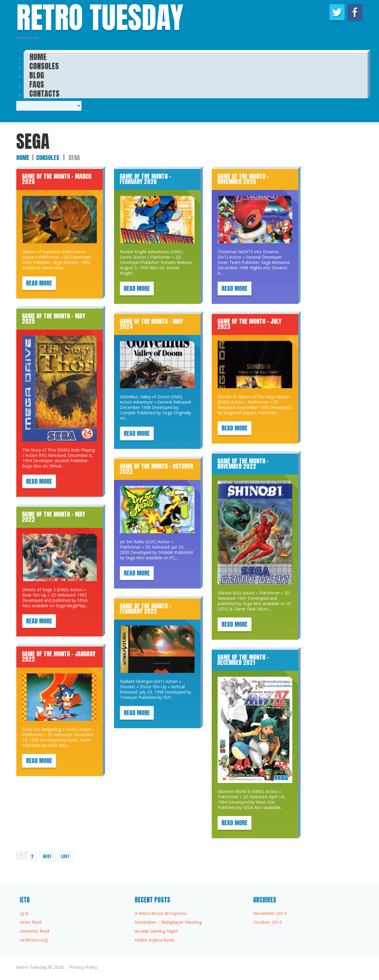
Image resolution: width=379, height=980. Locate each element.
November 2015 (270, 913)
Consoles (48, 158)
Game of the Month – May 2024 (151, 324)
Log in (22, 913)
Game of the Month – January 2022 (59, 656)
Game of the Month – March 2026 (57, 179)
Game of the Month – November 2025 (243, 179)
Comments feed (33, 931)
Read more (39, 283)
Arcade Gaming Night (156, 931)
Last (65, 856)
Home (23, 158)
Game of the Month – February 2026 (145, 179)
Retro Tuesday (32, 967)
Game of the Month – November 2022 (243, 464)
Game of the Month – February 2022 (145, 609)
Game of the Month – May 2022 (53, 517)
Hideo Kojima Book (154, 940)
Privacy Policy (83, 967)
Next (47, 856)
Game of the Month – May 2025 (53, 319)
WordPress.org (32, 940)
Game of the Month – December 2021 (243, 660)
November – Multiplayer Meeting (168, 922)
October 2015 (268, 922)
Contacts (45, 92)
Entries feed (29, 922)
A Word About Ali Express (161, 913)
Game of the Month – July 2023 (249, 324)
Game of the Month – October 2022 (156, 469)
